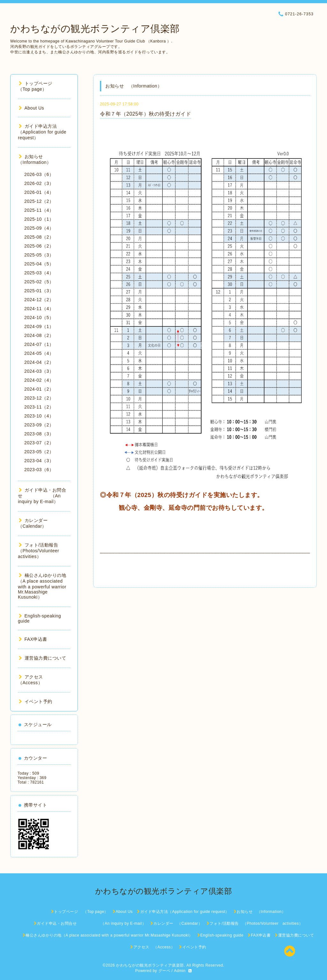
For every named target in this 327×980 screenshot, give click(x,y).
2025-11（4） (39, 210)
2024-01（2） (39, 389)
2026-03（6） (39, 174)
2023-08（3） (39, 434)
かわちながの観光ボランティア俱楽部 (150, 965)
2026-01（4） (39, 192)
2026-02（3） (39, 183)
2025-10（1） (39, 219)
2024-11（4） (39, 309)
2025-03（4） (39, 273)
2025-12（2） (39, 201)
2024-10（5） (39, 318)
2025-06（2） (39, 246)
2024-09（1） (39, 326)
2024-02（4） (39, 380)
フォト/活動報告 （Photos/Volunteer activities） (41, 551)
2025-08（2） (39, 237)
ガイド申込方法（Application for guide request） (42, 132)
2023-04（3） (39, 461)
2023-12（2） (39, 398)
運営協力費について (42, 658)
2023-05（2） (39, 452)
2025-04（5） (39, 264)
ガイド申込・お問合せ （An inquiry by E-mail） (42, 496)
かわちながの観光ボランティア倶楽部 (95, 29)
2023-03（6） (39, 470)
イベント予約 (36, 701)
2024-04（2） (39, 362)
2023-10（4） (39, 416)
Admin (180, 971)
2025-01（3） (39, 291)
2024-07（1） (39, 344)
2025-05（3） (39, 255)
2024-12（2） (39, 300)
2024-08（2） (39, 335)
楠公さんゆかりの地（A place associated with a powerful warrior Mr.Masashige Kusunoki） (42, 586)
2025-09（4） (39, 228)
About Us (31, 108)
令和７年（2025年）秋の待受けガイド (145, 114)
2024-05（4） (39, 353)
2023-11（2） (39, 407)
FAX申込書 (33, 639)
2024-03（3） (39, 371)
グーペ (164, 971)
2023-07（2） (39, 443)
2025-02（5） (39, 282)
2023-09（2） (39, 425)
